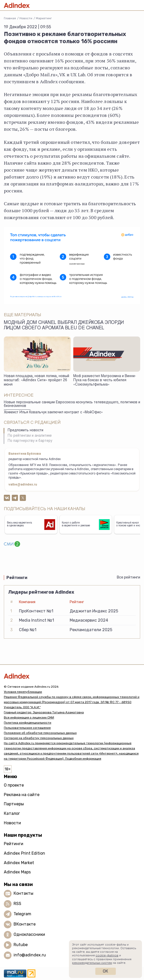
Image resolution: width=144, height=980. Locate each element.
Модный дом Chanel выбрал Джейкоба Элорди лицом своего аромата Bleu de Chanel (64, 326)
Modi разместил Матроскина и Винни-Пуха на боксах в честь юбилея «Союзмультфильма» (105, 381)
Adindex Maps (17, 872)
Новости (26, 18)
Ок (105, 971)
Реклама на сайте (22, 795)
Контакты (23, 893)
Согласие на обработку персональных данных (39, 738)
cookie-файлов (107, 955)
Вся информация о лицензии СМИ (29, 717)
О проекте (14, 785)
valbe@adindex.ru (23, 485)
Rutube (21, 945)
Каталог (12, 813)
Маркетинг (44, 18)
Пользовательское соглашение (27, 728)
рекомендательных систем (92, 963)
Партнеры (14, 804)
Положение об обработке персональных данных (40, 733)
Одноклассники (29, 934)
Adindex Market (19, 863)
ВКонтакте (25, 924)
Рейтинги (14, 844)
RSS (17, 904)
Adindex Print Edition (24, 853)
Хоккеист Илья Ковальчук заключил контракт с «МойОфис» (53, 413)
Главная (10, 18)
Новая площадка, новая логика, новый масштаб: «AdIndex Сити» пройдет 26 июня (37, 381)
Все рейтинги (128, 577)
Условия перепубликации (23, 692)
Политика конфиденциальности (28, 723)
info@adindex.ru (30, 955)
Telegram (22, 914)
